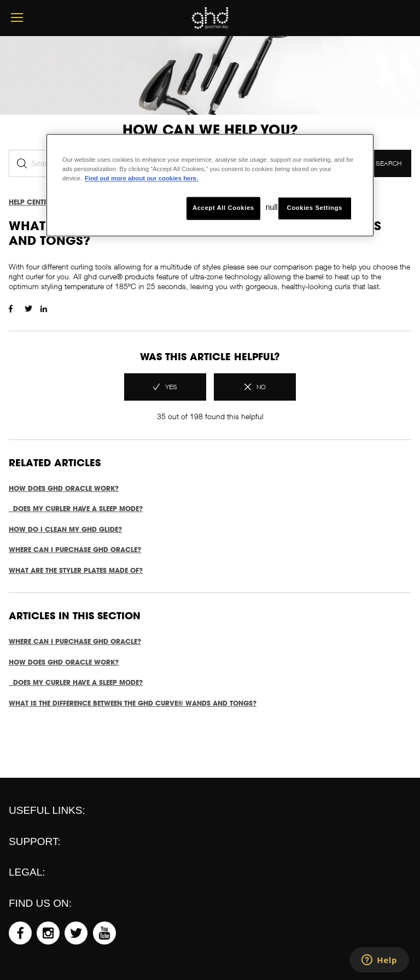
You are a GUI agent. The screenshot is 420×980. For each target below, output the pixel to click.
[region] (210, 185)
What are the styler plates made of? (76, 570)
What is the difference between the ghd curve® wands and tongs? (133, 703)
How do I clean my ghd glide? (65, 529)
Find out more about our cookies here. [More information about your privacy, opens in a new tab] (141, 178)
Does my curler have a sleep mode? (76, 509)
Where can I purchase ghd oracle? (75, 550)
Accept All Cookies (223, 208)
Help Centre (30, 202)
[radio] (165, 387)
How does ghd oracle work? (64, 488)
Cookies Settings (314, 208)
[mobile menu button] (17, 18)
